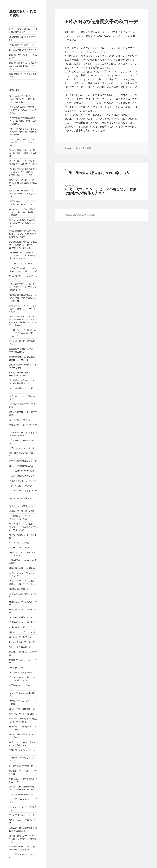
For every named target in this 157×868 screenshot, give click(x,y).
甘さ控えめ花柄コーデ (19, 589)
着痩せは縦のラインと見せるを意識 (23, 75)
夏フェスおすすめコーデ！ (21, 420)
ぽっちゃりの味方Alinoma (21, 466)
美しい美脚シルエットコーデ (22, 815)
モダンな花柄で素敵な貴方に (22, 486)
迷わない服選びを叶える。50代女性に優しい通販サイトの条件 (23, 153)
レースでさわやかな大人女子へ (23, 766)
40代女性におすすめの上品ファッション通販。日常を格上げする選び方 (23, 121)
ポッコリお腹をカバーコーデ (22, 794)
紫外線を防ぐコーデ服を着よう (23, 622)
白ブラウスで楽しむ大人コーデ (23, 461)
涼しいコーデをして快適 (20, 637)
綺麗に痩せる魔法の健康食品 (22, 568)
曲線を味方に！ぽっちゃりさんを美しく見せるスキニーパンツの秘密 (23, 309)
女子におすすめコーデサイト (22, 448)
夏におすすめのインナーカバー (23, 632)
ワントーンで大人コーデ (20, 647)
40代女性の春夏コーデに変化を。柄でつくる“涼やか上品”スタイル (23, 110)
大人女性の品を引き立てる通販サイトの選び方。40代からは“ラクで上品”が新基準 (23, 245)
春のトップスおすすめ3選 (21, 672)
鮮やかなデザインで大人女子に (23, 714)
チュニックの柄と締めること (22, 476)
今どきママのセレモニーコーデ (23, 481)
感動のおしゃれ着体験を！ (23, 13)
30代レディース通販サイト (21, 506)
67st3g (88, 148)
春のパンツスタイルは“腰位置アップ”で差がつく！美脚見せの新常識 (22, 212)
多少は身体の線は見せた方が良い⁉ (23, 38)
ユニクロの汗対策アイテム (21, 617)
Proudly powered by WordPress (80, 215)
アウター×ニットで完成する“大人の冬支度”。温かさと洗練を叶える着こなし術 (23, 255)
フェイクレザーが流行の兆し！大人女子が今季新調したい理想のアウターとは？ (23, 527)
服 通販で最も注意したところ (23, 50)
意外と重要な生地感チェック (22, 45)
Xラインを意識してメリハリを (23, 642)
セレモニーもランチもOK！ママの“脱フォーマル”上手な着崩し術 (23, 193)
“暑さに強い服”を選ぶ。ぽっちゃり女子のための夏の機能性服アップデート (23, 132)
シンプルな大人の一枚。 (20, 543)
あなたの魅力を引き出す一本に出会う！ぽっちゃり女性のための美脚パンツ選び (23, 234)
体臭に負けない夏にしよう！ (22, 627)
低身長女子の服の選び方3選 (22, 511)
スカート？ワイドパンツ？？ (22, 548)
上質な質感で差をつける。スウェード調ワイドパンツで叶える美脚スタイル (23, 287)
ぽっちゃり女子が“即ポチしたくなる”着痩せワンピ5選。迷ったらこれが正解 (23, 99)
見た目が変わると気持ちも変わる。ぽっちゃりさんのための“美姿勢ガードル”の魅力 (23, 172)
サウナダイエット (17, 668)
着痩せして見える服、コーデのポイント (23, 57)
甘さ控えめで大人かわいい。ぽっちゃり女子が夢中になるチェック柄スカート (23, 298)
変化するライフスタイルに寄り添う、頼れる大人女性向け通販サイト (23, 183)
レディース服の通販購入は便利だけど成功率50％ (23, 30)
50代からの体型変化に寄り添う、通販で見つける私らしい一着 (23, 223)
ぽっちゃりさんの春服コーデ (22, 709)
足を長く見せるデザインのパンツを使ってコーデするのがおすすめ (23, 839)
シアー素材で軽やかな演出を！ (23, 471)
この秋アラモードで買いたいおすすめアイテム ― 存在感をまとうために (23, 333)
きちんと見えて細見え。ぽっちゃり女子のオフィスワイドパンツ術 (23, 142)
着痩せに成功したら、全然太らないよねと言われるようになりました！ (23, 66)
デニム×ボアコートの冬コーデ (23, 263)
